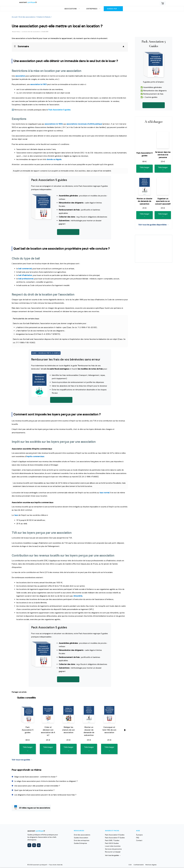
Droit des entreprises (82, 840)
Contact (139, 840)
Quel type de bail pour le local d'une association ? (34, 790)
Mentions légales (151, 865)
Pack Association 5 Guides (115, 835)
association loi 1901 (38, 84)
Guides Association (81, 838)
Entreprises (93, 9)
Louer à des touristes (113, 846)
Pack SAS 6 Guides (112, 843)
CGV (130, 865)
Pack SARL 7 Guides (112, 840)
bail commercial (25, 269)
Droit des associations (27, 17)
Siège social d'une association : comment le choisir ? (36, 777)
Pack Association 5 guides (59, 110)
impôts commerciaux (35, 456)
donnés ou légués (54, 159)
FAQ (138, 838)
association (20, 76)
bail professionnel (26, 279)
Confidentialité (139, 865)
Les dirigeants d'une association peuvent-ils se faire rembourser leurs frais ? (45, 795)
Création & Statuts (43, 17)
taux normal (104, 493)
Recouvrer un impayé (113, 852)
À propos (139, 835)
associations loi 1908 (54, 124)
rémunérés (78, 596)
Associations (72, 9)
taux (16, 515)
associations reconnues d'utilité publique (84, 124)
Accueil (14, 17)
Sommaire (23, 46)
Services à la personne (113, 849)
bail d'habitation (25, 275)
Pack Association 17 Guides (115, 838)
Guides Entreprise (80, 843)
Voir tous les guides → (113, 855)
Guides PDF (113, 9)
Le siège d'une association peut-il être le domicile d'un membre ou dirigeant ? (46, 781)
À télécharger (154, 122)
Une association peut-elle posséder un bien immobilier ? (37, 786)
